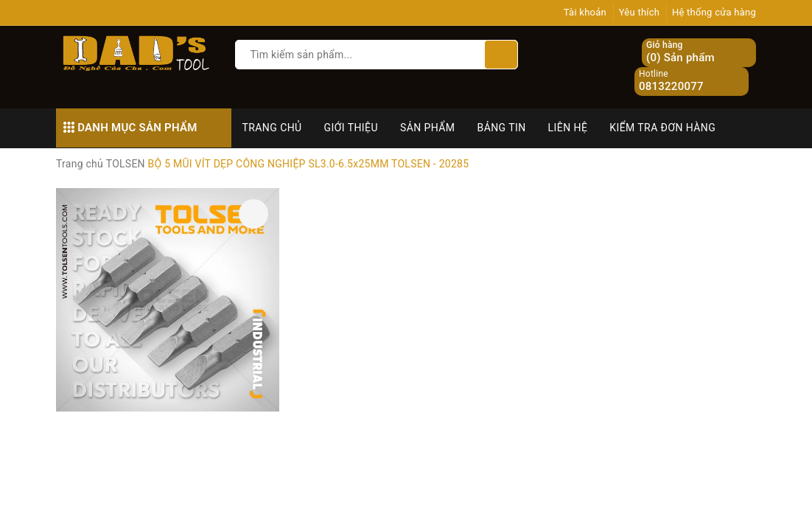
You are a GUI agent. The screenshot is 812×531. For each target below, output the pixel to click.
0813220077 (671, 86)
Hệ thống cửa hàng (714, 12)
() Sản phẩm (680, 52)
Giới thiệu (351, 128)
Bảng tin (502, 128)
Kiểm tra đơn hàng (662, 128)
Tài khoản (585, 12)
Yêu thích (640, 12)
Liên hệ (568, 128)
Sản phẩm (428, 128)
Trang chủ (272, 128)
